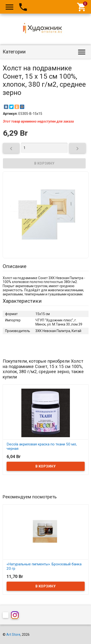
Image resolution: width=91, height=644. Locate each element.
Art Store (13, 635)
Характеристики (22, 301)
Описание (15, 266)
